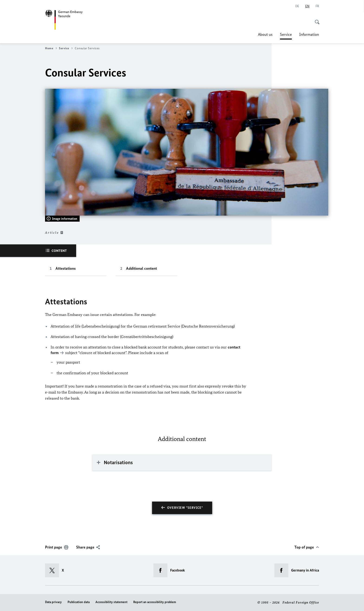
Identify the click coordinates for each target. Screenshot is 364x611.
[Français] (317, 6)
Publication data (79, 602)
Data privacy (53, 602)
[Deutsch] (297, 6)
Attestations (66, 268)
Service (286, 34)
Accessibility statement (111, 602)
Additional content (141, 268)
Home (51, 48)
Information (309, 34)
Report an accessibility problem (155, 602)
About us (265, 34)
